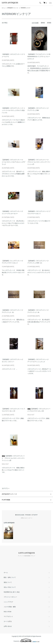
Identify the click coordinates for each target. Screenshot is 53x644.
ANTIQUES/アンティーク (13, 8)
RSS (5, 612)
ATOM (9, 612)
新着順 (49, 23)
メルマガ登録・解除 (10, 607)
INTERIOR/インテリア (25, 8)
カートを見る (8, 621)
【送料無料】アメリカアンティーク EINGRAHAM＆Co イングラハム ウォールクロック (39, 57)
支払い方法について (10, 587)
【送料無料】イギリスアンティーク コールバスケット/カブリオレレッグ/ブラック (14, 162)
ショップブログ (8, 602)
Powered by (26, 640)
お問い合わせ (8, 626)
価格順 (43, 23)
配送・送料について (10, 577)
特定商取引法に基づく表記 (12, 592)
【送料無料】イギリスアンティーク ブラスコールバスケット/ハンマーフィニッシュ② (13, 458)
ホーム (3, 8)
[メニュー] (50, 3)
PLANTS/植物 (6, 500)
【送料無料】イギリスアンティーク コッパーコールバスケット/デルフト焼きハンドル (13, 110)
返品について (8, 582)
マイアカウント (8, 616)
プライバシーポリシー (10, 597)
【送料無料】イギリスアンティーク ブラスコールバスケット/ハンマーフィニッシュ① (39, 162)
